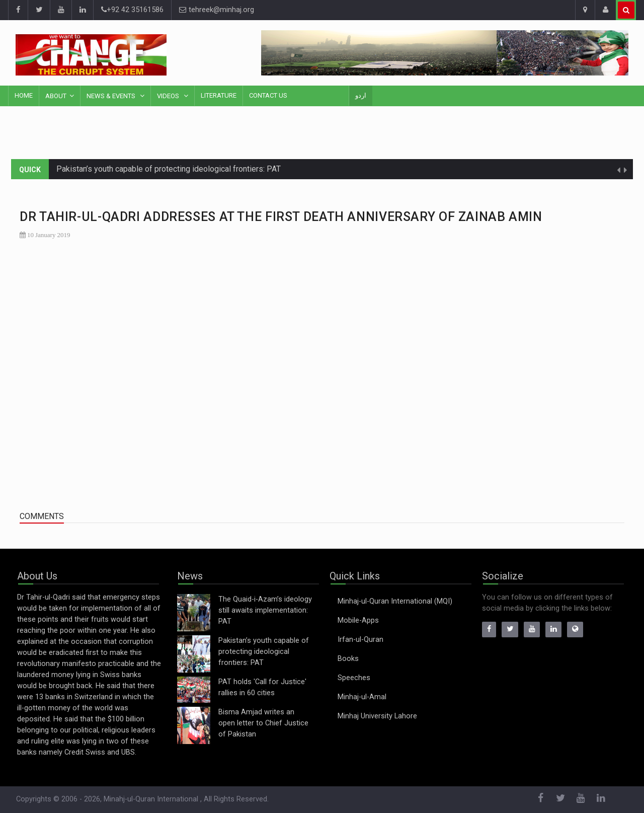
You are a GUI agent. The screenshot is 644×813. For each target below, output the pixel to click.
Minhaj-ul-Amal (362, 697)
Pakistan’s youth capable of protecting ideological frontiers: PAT (169, 169)
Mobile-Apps (358, 620)
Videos (169, 96)
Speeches (354, 678)
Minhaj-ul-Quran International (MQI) (395, 601)
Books (348, 659)
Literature (219, 95)
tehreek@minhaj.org (217, 10)
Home (24, 95)
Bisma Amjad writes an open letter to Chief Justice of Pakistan (263, 723)
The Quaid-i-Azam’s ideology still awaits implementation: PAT (265, 610)
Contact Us (268, 95)
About (56, 96)
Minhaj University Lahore (377, 716)
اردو (361, 95)
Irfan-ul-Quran (360, 640)
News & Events (112, 96)
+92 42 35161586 (132, 10)
